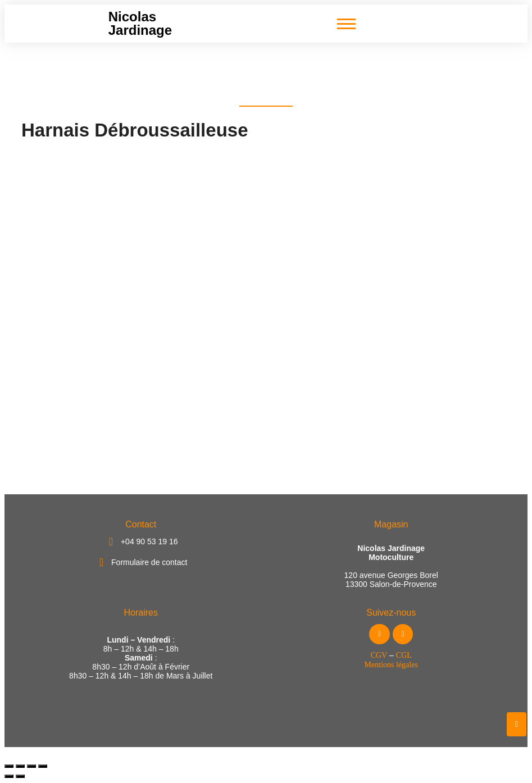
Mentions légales (391, 665)
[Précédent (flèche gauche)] (9, 776)
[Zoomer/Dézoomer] (9, 766)
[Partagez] (31, 766)
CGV (379, 655)
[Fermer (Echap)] (43, 766)
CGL (404, 655)
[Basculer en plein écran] (20, 766)
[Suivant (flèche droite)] (20, 776)
